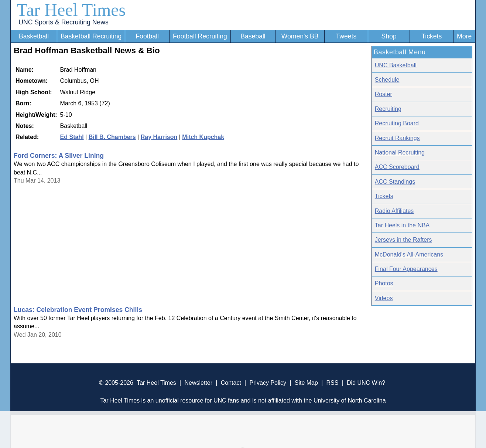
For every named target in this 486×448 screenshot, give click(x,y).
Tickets (432, 36)
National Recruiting (400, 152)
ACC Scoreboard (397, 167)
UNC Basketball (396, 65)
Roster (384, 94)
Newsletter (198, 383)
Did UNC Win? (366, 383)
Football (147, 36)
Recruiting (388, 109)
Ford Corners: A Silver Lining (59, 156)
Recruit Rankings (397, 138)
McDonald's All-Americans (409, 254)
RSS (332, 383)
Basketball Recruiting (91, 36)
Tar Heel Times (71, 10)
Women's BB (300, 36)
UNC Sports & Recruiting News (63, 22)
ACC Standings (395, 182)
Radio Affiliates (394, 211)
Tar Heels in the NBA (402, 225)
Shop (389, 36)
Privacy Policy (268, 383)
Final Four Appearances (406, 269)
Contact (231, 383)
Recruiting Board (397, 123)
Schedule (387, 80)
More (464, 36)
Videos (384, 298)
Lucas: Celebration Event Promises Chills (78, 310)
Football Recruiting (200, 36)
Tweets (346, 36)
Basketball (34, 36)
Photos (384, 283)
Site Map (306, 383)
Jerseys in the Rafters (403, 240)
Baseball (253, 36)
